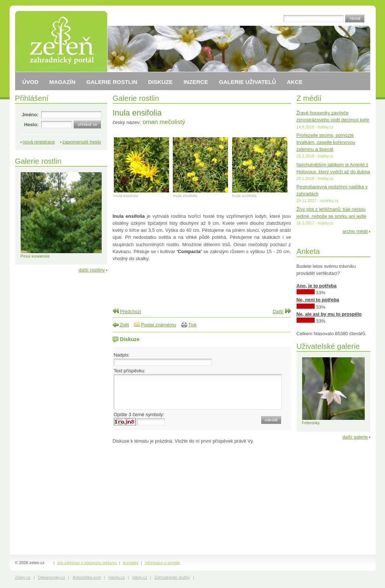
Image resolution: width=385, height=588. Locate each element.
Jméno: (30, 115)
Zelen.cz (23, 577)
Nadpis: (122, 355)
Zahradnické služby (172, 577)
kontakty (131, 563)
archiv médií (355, 231)
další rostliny (92, 270)
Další (278, 311)
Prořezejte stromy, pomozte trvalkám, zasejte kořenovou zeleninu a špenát (326, 142)
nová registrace (39, 142)
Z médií (309, 98)
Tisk (192, 325)
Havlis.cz (117, 577)
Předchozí (131, 311)
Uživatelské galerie (328, 346)
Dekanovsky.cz (52, 577)
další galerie (355, 437)
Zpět (125, 325)
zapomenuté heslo (82, 142)
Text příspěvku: (130, 371)
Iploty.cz (140, 577)
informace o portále (162, 563)
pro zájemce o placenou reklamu (87, 563)
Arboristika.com (87, 577)
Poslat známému (159, 325)
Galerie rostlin (136, 98)
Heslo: (31, 125)
